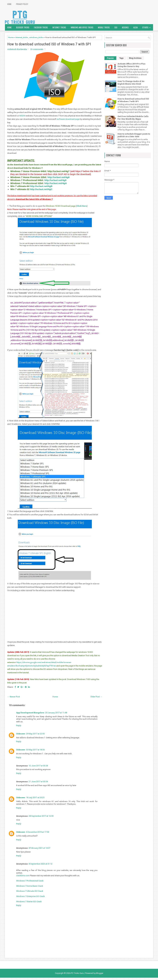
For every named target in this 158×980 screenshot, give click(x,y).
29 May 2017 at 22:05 (35, 734)
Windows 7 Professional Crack (30, 881)
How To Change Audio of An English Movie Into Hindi (131, 83)
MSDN (22, 116)
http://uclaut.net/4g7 (59, 171)
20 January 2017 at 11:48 (56, 713)
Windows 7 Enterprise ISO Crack (30, 896)
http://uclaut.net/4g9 (55, 180)
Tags (122, 58)
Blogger (100, 973)
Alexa (135, 27)
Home (9, 4)
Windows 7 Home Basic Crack (30, 886)
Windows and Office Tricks (82, 27)
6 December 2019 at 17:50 (38, 832)
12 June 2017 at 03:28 (38, 766)
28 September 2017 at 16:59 (41, 816)
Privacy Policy (22, 4)
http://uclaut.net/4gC (41, 189)
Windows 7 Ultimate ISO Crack (30, 891)
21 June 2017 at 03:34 (38, 782)
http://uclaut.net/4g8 (59, 177)
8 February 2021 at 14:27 (39, 848)
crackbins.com (23, 876)
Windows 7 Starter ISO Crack (29, 901)
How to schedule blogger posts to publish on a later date (134, 135)
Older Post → (96, 697)
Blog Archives (135, 58)
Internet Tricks (59, 27)
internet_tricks (22, 37)
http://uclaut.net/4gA (56, 183)
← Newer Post (14, 697)
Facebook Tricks (41, 27)
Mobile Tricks (104, 27)
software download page (68, 119)
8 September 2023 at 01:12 (41, 864)
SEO (116, 27)
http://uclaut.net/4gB (41, 186)
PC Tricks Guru (77, 973)
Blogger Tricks (23, 27)
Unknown (21, 734)
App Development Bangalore (30, 713)
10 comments (37, 49)
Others (147, 27)
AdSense (125, 27)
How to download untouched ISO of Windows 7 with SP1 (49, 44)
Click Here (82, 206)
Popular (110, 58)
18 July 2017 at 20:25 (35, 798)
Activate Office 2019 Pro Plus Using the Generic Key (131, 65)
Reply (19, 725)
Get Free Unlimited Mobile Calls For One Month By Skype (133, 118)
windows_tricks (36, 37)
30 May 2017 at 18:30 (35, 750)
